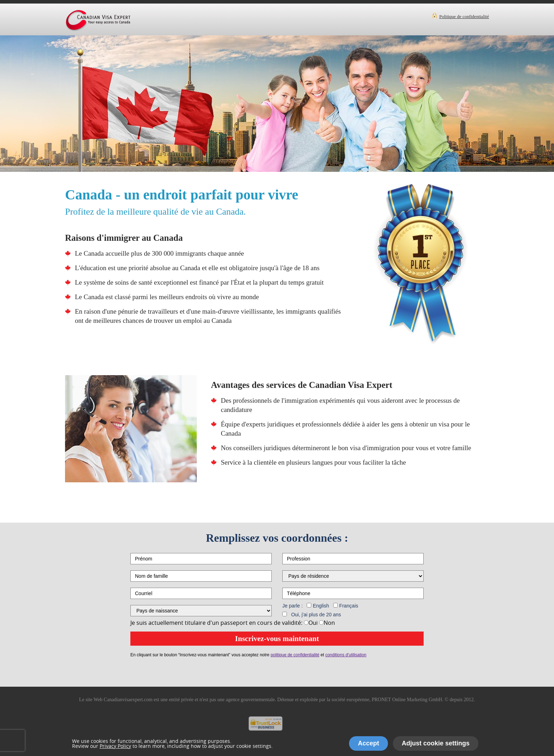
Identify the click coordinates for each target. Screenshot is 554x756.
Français (349, 606)
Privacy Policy (115, 746)
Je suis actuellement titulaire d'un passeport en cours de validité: (216, 623)
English (321, 606)
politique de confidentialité (295, 655)
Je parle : (293, 606)
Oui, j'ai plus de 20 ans (316, 615)
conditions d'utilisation (346, 655)
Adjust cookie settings (436, 743)
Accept (369, 743)
